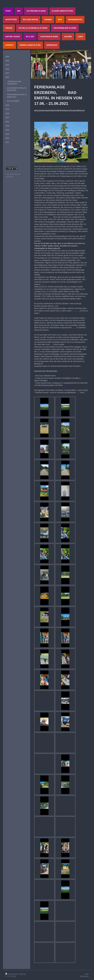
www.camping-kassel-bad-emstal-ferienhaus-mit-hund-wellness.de (59, 110)
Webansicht (84, 976)
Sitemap (23, 974)
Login (87, 974)
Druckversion (12, 974)
